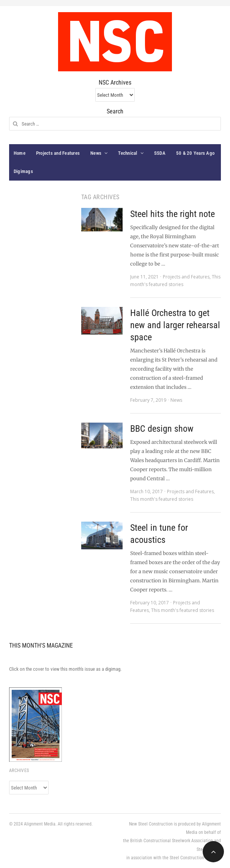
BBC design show (162, 429)
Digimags (23, 171)
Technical (128, 153)
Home (20, 153)
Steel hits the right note (172, 214)
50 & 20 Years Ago (195, 153)
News (96, 153)
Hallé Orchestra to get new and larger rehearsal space (175, 325)
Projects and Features (58, 153)
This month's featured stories (162, 499)
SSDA (160, 153)
